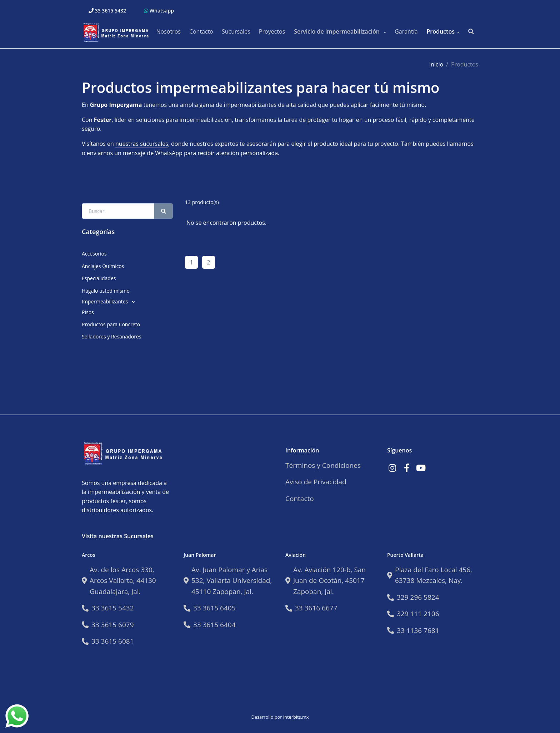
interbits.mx (296, 717)
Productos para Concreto (111, 324)
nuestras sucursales (142, 144)
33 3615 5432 (107, 11)
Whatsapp (159, 11)
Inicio (436, 64)
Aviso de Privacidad (316, 482)
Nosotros (168, 31)
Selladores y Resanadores (111, 336)
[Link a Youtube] (421, 468)
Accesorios (94, 254)
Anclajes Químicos (103, 266)
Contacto (201, 31)
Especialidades (99, 278)
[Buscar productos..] (471, 32)
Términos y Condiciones (323, 465)
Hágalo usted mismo (106, 291)
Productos (441, 31)
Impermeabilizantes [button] (106, 301)
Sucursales (236, 31)
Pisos (88, 312)
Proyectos (272, 31)
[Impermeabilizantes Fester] (117, 32)
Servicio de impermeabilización (337, 31)
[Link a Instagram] (392, 468)
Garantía (406, 31)
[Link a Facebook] (406, 468)
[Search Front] (118, 211)
